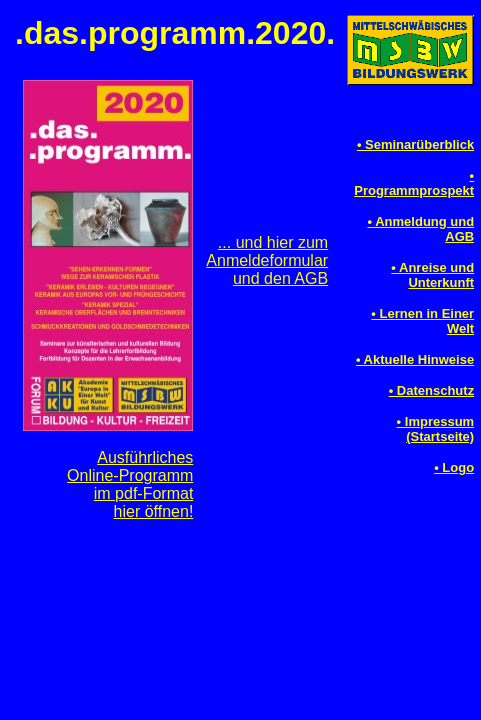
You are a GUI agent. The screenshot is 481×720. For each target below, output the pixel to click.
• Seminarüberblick (415, 144)
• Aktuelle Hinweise (415, 359)
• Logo (454, 467)
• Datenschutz (431, 390)
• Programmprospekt (414, 183)
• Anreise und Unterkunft (432, 275)
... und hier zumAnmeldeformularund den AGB (267, 260)
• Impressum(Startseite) (436, 429)
